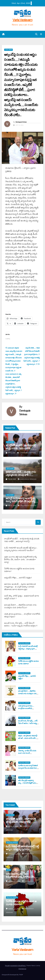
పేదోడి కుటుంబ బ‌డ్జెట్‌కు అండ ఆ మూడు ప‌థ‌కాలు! (19, 570)
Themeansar (22, 969)
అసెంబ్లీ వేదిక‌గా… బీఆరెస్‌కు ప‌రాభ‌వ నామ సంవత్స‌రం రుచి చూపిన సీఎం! (21, 606)
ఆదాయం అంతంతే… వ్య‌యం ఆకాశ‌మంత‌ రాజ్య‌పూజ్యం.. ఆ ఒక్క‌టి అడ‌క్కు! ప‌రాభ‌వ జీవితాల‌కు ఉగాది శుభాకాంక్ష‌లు (20, 587)
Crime (9, 870)
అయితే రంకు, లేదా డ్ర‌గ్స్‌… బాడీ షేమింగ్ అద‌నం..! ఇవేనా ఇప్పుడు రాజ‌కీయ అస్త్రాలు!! (21, 624)
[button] (36, 34)
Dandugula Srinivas (21, 122)
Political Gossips (24, 643)
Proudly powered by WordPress (15, 966)
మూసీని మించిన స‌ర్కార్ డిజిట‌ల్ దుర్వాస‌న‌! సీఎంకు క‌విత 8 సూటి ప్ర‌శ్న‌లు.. (28, 768)
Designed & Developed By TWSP (12, 975)
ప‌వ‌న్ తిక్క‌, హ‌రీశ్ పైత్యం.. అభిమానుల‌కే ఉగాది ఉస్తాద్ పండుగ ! (22, 597)
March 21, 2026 (14, 854)
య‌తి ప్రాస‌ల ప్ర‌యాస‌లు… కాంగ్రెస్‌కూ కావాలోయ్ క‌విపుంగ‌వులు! (22, 615)
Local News (8, 50)
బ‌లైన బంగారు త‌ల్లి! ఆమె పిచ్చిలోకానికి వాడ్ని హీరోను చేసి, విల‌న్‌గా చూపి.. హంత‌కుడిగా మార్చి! (21, 559)
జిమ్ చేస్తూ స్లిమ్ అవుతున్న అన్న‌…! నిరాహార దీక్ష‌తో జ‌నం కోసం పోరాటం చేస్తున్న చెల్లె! (27, 783)
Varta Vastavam (22, 20)
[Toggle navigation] (41, 34)
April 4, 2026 (13, 826)
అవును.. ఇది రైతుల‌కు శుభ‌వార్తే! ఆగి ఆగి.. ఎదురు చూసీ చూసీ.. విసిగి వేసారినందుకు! (28, 738)
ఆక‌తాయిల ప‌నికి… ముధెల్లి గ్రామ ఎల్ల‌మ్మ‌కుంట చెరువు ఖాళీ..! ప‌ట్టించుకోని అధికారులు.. (21, 475)
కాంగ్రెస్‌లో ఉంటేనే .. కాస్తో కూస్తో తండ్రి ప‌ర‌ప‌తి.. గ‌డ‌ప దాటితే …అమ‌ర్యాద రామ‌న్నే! (21, 448)
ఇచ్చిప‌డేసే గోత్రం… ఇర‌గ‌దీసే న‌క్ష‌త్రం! (18, 578)
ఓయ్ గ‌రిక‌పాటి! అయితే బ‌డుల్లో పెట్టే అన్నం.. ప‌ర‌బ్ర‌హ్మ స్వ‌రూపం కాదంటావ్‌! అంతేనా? (21, 549)
